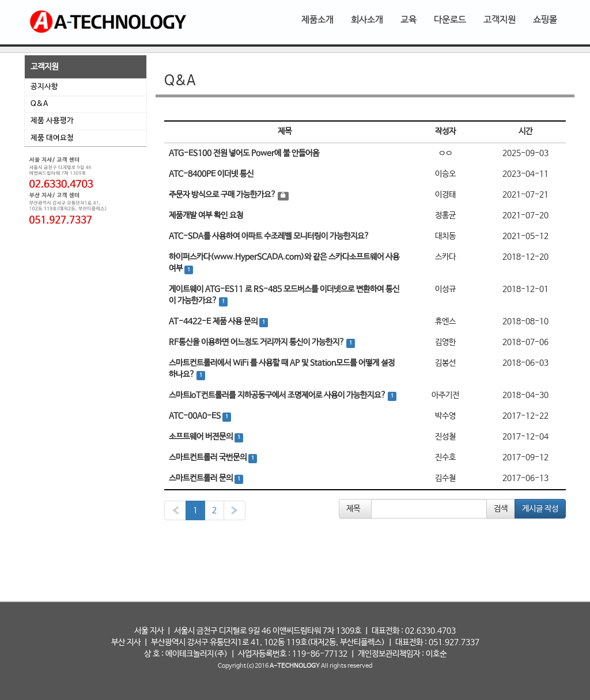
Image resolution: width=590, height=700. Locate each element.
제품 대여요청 (52, 138)
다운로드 (450, 20)
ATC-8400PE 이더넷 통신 (211, 174)
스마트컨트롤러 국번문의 (209, 457)
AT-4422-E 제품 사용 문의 (214, 321)
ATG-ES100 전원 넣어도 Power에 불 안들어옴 (244, 153)
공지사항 (44, 87)
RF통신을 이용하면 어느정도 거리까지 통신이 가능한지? (258, 342)
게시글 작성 (540, 509)
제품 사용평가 (52, 121)
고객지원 (500, 20)
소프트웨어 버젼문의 (202, 437)
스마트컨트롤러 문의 (202, 478)
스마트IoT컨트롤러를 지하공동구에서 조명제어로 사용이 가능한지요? (278, 395)
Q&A (39, 104)
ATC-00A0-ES (196, 416)
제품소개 (317, 20)
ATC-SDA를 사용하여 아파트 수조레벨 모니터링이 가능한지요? (269, 236)
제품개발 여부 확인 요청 (206, 215)
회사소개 (367, 20)
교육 (409, 20)
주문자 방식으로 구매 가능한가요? (223, 195)
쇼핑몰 (545, 20)
